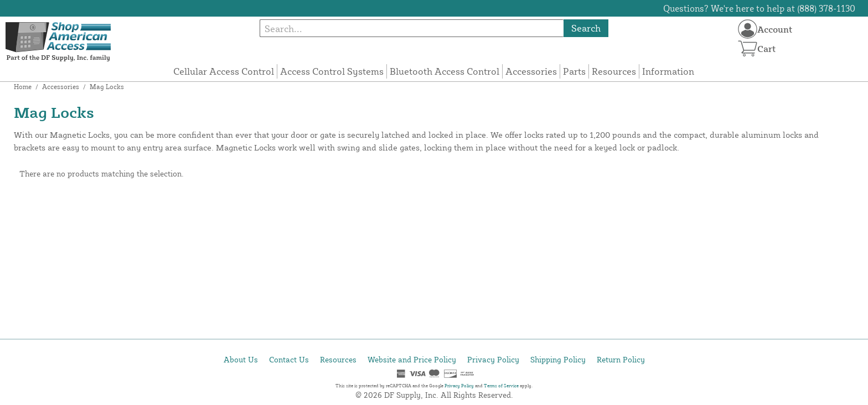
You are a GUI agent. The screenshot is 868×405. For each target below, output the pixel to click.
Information (668, 71)
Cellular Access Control (224, 71)
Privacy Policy (493, 359)
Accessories (531, 71)
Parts (574, 71)
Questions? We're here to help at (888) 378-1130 (759, 8)
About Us (241, 359)
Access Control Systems (332, 71)
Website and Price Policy (412, 359)
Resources (614, 71)
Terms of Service (501, 386)
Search (586, 28)
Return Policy (621, 359)
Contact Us (289, 359)
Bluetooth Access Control (445, 71)
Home (23, 87)
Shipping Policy (558, 359)
